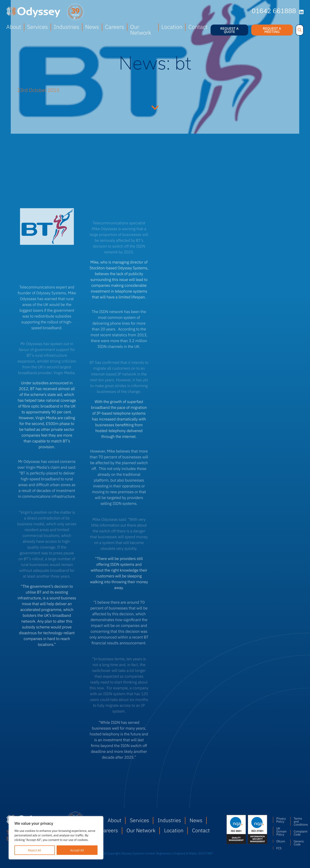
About (14, 27)
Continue (155, 107)
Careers (115, 27)
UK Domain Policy (281, 831)
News (92, 27)
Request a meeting (272, 30)
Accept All (77, 850)
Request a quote (229, 30)
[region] (56, 838)
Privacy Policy (281, 820)
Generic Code (299, 843)
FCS (279, 848)
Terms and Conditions (299, 821)
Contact (198, 27)
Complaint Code (299, 833)
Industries (66, 27)
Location (172, 27)
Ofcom (281, 841)
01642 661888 (274, 12)
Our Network (141, 29)
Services (37, 27)
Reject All (35, 850)
